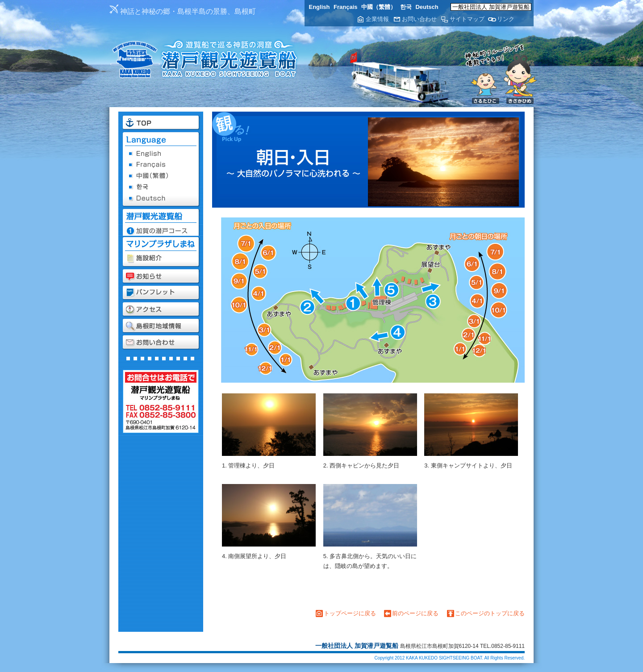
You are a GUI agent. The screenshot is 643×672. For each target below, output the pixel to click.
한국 (406, 7)
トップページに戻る (350, 613)
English (319, 7)
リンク (506, 19)
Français (345, 7)
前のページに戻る (415, 613)
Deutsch (427, 7)
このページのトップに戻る (490, 613)
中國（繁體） (379, 7)
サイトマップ (467, 19)
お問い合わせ (419, 19)
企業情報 (377, 19)
